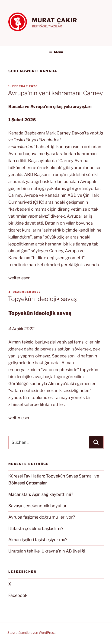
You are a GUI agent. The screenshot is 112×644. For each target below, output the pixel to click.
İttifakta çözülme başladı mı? (36, 528)
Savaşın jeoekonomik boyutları (38, 506)
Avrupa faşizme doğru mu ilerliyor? (42, 517)
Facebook (18, 595)
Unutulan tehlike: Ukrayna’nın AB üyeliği (47, 551)
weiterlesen (19, 278)
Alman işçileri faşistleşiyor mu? (38, 540)
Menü (56, 52)
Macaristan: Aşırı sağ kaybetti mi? (41, 494)
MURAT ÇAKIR (55, 20)
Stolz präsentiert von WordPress (31, 633)
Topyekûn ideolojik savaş (42, 299)
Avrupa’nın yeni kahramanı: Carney (55, 93)
